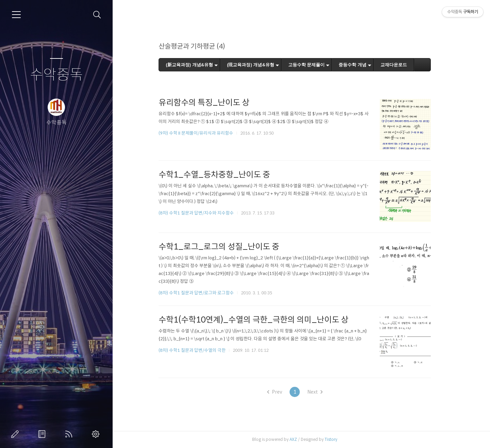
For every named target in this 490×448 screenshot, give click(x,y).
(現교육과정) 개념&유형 (257, 65)
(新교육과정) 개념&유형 (196, 65)
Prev (281, 392)
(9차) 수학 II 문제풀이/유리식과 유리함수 (203, 133)
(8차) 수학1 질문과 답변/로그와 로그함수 (203, 293)
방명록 (43, 434)
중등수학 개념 (359, 65)
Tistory (338, 439)
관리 (97, 434)
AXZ (300, 439)
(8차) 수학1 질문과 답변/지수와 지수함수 (203, 213)
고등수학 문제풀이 (313, 65)
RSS (70, 434)
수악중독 (56, 75)
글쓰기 (16, 434)
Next (321, 392)
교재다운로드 (400, 65)
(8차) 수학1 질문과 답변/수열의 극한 (199, 350)
